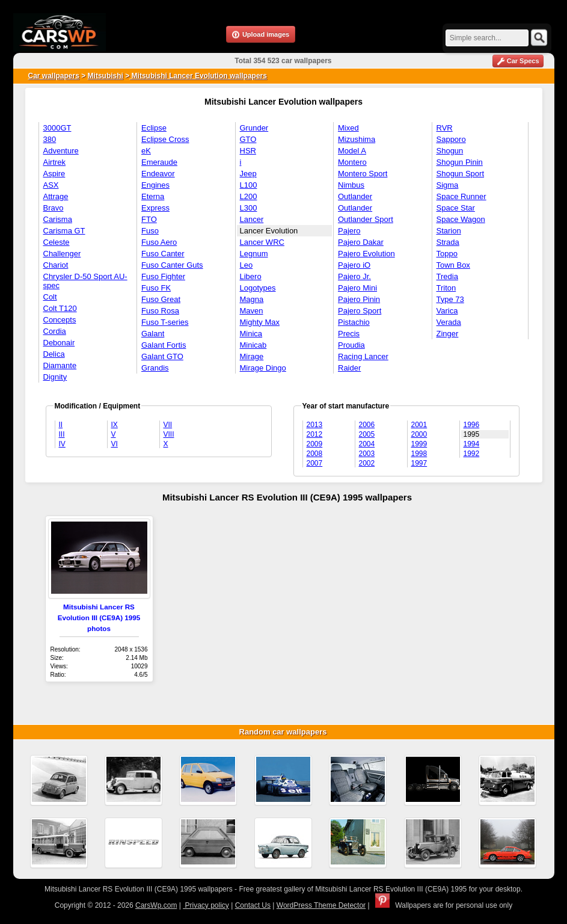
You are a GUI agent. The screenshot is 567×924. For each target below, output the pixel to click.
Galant (153, 334)
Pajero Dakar (361, 242)
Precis (349, 334)
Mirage (252, 356)
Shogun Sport (461, 174)
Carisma (58, 219)
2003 (367, 454)
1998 (419, 454)
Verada (449, 322)
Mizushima (357, 139)
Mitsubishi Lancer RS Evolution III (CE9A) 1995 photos (99, 618)
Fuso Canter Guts (172, 265)
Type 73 (450, 299)
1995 (472, 434)
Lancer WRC (262, 242)
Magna (252, 299)
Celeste (57, 242)
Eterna (153, 196)
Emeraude (159, 162)
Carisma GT (64, 231)
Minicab (253, 345)
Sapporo (451, 139)
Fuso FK (156, 288)
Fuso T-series (165, 322)
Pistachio (354, 322)
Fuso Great (161, 299)
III (62, 434)
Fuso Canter (163, 254)
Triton (446, 288)
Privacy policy (206, 905)
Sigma (448, 185)
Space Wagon (461, 219)
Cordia (55, 331)
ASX (51, 185)
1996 (472, 425)
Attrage (56, 196)
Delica (54, 354)
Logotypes (258, 288)
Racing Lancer (363, 356)
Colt (50, 297)
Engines (155, 185)
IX (115, 425)
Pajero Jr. (354, 276)
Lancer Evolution (269, 231)
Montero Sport (363, 174)
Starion (449, 231)
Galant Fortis (164, 345)
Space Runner (461, 196)
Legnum (254, 254)
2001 (419, 425)
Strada (448, 242)
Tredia (447, 276)
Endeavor (158, 174)
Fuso (150, 231)
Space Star (456, 208)
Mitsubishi (106, 76)
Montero (352, 162)
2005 (367, 434)
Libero (251, 276)
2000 (419, 434)
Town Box (453, 265)
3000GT (57, 128)
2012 (315, 434)
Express (155, 208)
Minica (251, 334)
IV (62, 444)
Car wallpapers (54, 76)
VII (168, 425)
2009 (315, 444)
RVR (445, 128)
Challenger (62, 254)
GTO (248, 139)
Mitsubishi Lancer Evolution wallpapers (198, 76)
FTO (149, 219)
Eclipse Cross (165, 139)
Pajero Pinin (359, 299)
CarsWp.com (156, 905)
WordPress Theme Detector (321, 905)
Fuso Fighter (163, 276)
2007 (315, 463)
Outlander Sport (366, 219)
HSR (248, 151)
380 (50, 139)
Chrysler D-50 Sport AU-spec (85, 281)
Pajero (349, 231)
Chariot (56, 265)
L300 (249, 208)
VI (115, 444)
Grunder (254, 128)
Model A (352, 151)
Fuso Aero (159, 242)
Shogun (450, 151)
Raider (349, 368)
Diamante (60, 365)
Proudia (351, 345)
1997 (419, 463)
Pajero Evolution (366, 254)
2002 (367, 463)
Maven (252, 311)
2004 (367, 444)
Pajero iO (354, 265)
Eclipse (154, 128)
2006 (367, 425)
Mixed (348, 128)
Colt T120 (60, 308)
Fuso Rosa (160, 311)
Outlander (355, 196)
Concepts (60, 320)
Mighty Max (260, 322)
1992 (472, 454)
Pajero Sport (360, 311)
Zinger (448, 334)
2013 (315, 425)
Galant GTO (162, 356)
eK (146, 151)
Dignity (55, 377)
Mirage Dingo (263, 368)
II (61, 425)
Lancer (252, 219)
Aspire (54, 174)
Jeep (248, 174)
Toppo (447, 254)
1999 (419, 444)
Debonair (59, 343)
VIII (169, 434)
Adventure (61, 151)
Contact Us (253, 905)
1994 (472, 444)
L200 (249, 196)
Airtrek (55, 162)
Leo (247, 265)
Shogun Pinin (460, 162)
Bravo (54, 208)
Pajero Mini (357, 288)
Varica (447, 311)
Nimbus (351, 185)
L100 (249, 185)
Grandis (155, 368)
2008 (315, 454)
